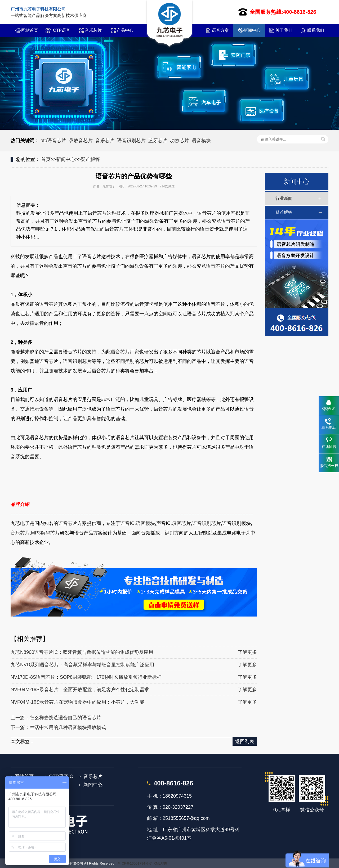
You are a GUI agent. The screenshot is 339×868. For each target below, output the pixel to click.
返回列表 (245, 741)
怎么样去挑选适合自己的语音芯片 (65, 718)
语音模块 (201, 141)
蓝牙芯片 (158, 141)
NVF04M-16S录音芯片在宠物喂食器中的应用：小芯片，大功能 (77, 702)
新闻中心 (252, 30)
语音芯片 (216, 266)
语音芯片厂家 (125, 352)
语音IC (127, 523)
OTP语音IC (62, 33)
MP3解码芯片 (45, 533)
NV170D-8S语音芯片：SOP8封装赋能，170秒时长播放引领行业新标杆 (86, 677)
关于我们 (284, 30)
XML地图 (161, 863)
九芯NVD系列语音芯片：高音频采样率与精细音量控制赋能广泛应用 (82, 665)
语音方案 (220, 30)
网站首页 (30, 30)
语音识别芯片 (131, 141)
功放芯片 (180, 141)
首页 (46, 159)
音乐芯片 (93, 30)
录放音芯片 (81, 141)
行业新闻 (284, 198)
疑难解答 (90, 159)
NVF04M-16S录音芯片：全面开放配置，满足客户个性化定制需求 (80, 690)
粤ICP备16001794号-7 (135, 863)
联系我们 (316, 30)
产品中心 (125, 30)
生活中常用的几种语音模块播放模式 (68, 727)
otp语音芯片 (53, 141)
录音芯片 (181, 523)
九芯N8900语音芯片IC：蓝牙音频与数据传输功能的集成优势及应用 (82, 652)
